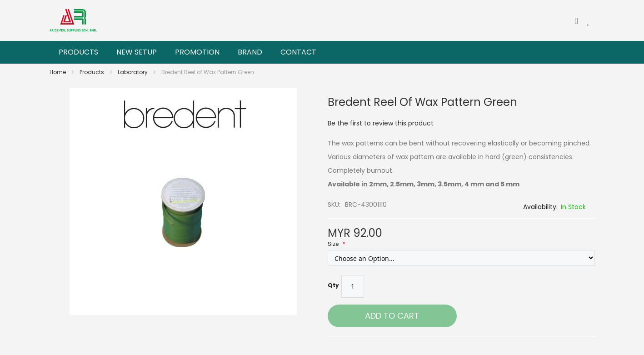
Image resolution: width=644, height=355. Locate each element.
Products (92, 72)
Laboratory (133, 72)
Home (58, 72)
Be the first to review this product (381, 123)
